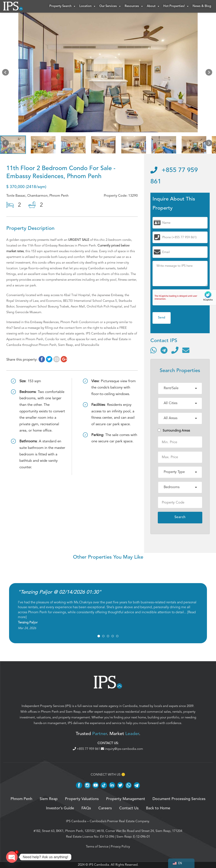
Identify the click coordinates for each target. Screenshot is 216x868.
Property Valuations (82, 799)
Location (88, 6)
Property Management (126, 799)
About (153, 6)
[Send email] (186, 350)
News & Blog (202, 6)
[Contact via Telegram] (164, 350)
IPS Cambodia (76, 821)
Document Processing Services (179, 799)
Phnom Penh (50, 712)
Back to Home (158, 808)
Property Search (63, 6)
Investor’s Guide (60, 808)
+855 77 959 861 (87, 749)
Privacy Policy (120, 846)
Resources (134, 6)
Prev (6, 73)
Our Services (110, 6)
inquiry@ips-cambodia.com (122, 749)
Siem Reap (73, 712)
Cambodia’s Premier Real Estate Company (119, 821)
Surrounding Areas (174, 431)
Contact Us (129, 808)
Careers (105, 808)
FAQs (86, 808)
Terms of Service (97, 846)
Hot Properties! (176, 6)
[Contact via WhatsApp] (154, 350)
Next (210, 73)
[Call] (175, 350)
